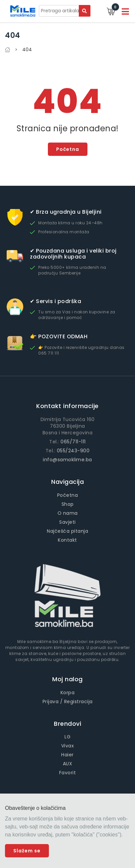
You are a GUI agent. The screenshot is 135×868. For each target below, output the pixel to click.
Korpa (68, 693)
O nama (68, 513)
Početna (68, 149)
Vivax (68, 746)
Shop (68, 504)
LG (67, 737)
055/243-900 (73, 451)
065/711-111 (73, 442)
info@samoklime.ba (67, 460)
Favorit (68, 773)
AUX (68, 764)
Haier (67, 755)
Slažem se (27, 851)
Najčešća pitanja (67, 531)
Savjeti (67, 522)
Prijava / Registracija (68, 702)
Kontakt (67, 540)
